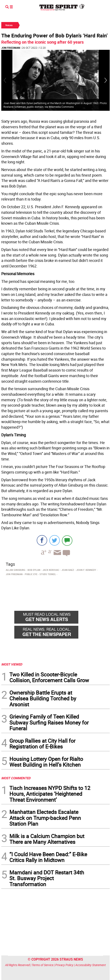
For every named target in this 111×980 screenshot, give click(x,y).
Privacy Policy (64, 965)
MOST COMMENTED (16, 778)
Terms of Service (43, 965)
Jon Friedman (11, 48)
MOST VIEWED (12, 664)
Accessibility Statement (91, 965)
